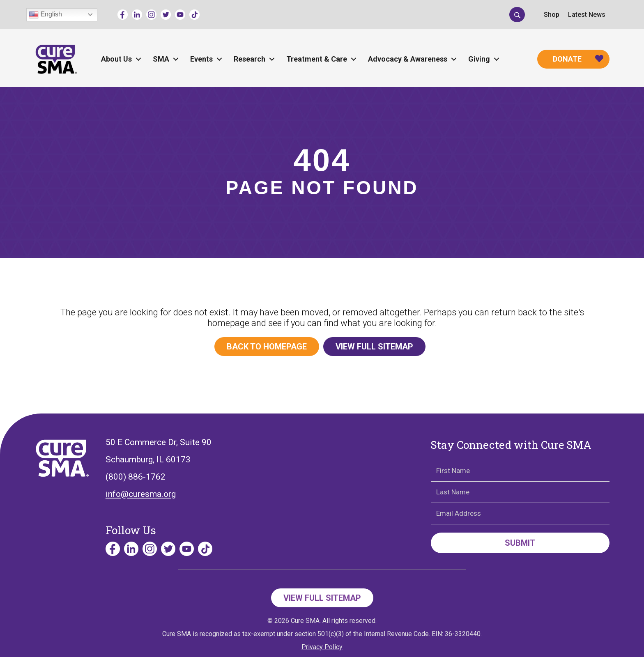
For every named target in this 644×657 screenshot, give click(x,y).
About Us (116, 59)
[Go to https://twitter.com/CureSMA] (166, 15)
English (45, 15)
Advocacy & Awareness (408, 59)
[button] (517, 14)
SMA (161, 59)
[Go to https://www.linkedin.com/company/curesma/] (137, 15)
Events (201, 59)
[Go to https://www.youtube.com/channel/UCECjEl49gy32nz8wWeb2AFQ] (180, 15)
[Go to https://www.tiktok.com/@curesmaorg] (194, 15)
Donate (567, 59)
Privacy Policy (322, 647)
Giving (479, 59)
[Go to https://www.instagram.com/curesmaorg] (151, 15)
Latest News (587, 15)
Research (250, 59)
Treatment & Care (317, 59)
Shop (552, 15)
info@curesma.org (141, 494)
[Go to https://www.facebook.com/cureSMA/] (123, 15)
